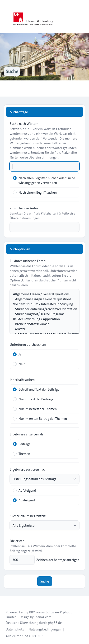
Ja (17, 354)
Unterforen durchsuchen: (28, 345)
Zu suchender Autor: (24, 208)
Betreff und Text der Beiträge (36, 389)
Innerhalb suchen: (23, 380)
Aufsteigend (24, 490)
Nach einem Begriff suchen (35, 192)
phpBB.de (55, 623)
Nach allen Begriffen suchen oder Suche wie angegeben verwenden (44, 180)
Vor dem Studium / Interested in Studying (42, 304)
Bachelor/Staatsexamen (42, 324)
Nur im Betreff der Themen (35, 409)
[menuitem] (15, 629)
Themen (21, 454)
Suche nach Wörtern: (25, 124)
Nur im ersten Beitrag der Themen (40, 419)
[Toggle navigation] (83, 17)
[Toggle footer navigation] (6, 600)
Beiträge (22, 444)
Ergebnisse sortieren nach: (29, 469)
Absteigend (24, 500)
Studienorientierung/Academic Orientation (42, 309)
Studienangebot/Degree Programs (42, 314)
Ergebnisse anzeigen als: (27, 434)
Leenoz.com (43, 617)
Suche (45, 581)
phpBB (28, 612)
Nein (19, 364)
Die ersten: (18, 541)
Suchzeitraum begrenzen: (28, 516)
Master (42, 329)
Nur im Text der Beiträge (33, 399)
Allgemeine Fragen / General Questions (42, 294)
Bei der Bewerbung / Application (42, 319)
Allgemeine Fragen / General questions (42, 299)
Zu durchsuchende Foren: (28, 261)
